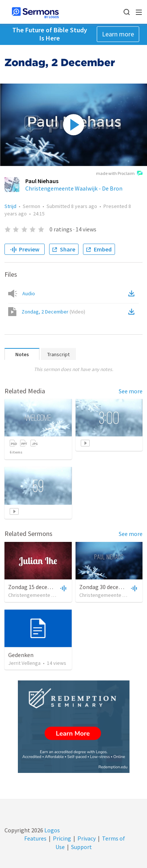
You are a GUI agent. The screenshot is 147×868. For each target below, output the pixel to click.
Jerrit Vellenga (24, 663)
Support (82, 847)
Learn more (118, 34)
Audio (29, 293)
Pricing (62, 838)
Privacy (87, 838)
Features (35, 838)
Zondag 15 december (35, 587)
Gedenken (21, 655)
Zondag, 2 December (53, 312)
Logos (52, 830)
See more (131, 391)
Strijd (10, 206)
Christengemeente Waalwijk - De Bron (74, 188)
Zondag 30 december (106, 587)
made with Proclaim (119, 174)
